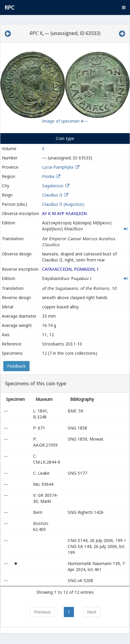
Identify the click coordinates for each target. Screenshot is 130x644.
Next (92, 612)
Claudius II (52, 195)
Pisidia (48, 176)
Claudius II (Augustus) (63, 204)
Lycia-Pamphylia (58, 167)
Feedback (16, 366)
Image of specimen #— (65, 121)
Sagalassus (53, 186)
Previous (42, 612)
